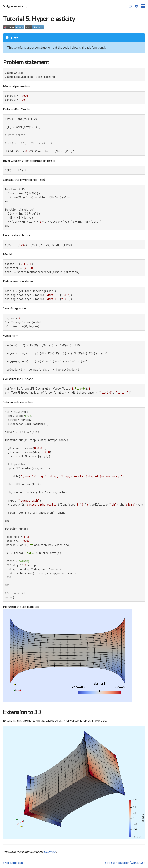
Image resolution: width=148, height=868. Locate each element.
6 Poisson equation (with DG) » (125, 863)
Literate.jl (50, 852)
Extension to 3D (22, 712)
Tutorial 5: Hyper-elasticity (39, 19)
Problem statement (26, 62)
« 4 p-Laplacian (13, 863)
